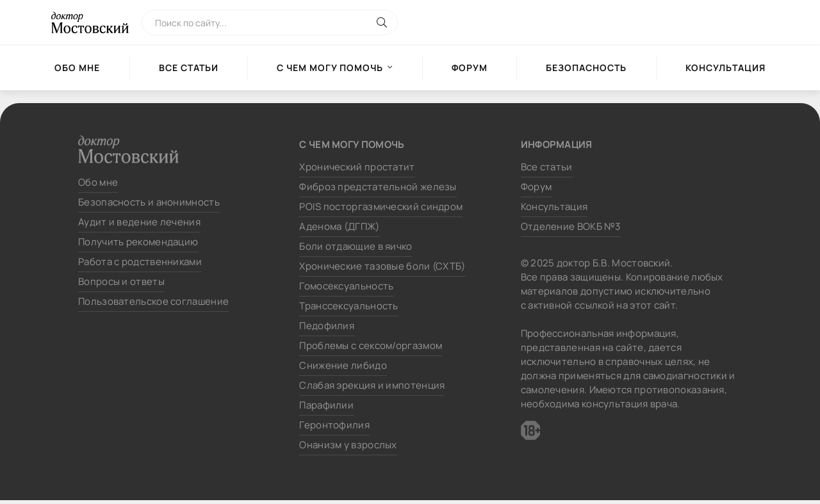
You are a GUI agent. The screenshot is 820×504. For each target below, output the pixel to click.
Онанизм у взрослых (348, 445)
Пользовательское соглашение (153, 301)
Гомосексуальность (346, 286)
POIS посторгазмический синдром (381, 207)
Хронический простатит (357, 167)
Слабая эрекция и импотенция (372, 385)
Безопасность (586, 68)
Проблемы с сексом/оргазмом (371, 345)
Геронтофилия (334, 425)
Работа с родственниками (140, 262)
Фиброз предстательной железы (378, 187)
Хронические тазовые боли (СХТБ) (382, 266)
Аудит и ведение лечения (139, 222)
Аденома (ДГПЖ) (339, 226)
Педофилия (327, 326)
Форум (470, 68)
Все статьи (189, 68)
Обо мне (77, 68)
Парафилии (326, 405)
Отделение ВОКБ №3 (571, 226)
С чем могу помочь (330, 68)
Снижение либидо (343, 365)
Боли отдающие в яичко (356, 246)
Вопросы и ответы (121, 281)
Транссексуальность (348, 306)
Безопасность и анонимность (149, 202)
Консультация (726, 68)
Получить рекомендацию (138, 242)
